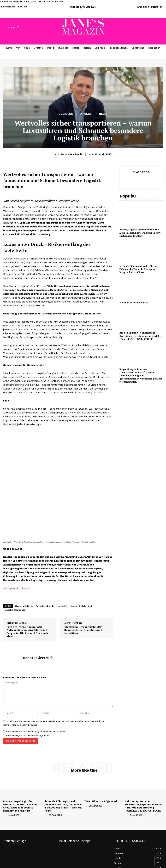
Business (66, 114)
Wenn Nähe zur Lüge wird (132, 299)
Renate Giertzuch (71, 154)
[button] (15, 27)
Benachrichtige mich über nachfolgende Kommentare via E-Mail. (36, 768)
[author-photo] (5, 850)
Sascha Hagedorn (15, 646)
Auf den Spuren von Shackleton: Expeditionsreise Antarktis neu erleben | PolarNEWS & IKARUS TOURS (139, 331)
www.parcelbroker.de (16, 625)
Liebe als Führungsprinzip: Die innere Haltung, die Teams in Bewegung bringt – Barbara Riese (140, 267)
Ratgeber (86, 114)
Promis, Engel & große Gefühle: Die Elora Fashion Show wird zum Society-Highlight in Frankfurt (141, 232)
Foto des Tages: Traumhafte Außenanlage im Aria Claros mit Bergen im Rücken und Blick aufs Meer (27, 668)
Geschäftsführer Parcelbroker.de (35, 643)
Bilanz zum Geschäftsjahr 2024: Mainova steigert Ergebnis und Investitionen (83, 667)
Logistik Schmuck (82, 643)
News (103, 114)
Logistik (63, 643)
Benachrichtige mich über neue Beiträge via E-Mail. (30, 772)
